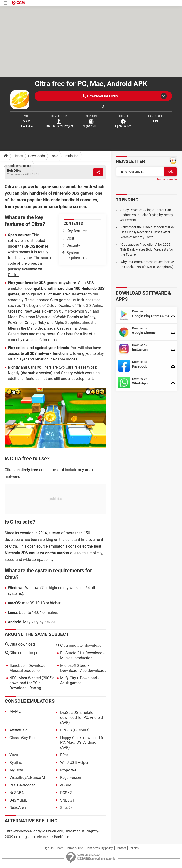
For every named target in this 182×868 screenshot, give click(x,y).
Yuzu (14, 755)
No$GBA (17, 793)
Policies (134, 848)
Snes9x (66, 808)
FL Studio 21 (71, 653)
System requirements (77, 255)
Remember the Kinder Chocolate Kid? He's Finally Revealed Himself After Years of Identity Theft (148, 232)
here (70, 334)
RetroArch (18, 808)
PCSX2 (66, 793)
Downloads (36, 156)
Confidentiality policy (99, 848)
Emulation (71, 156)
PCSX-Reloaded (23, 785)
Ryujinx (16, 763)
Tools (54, 156)
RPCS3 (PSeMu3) (75, 730)
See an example (166, 180)
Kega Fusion (71, 778)
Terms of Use (75, 848)
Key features (77, 231)
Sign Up (49, 848)
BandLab (17, 666)
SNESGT (67, 800)
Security (73, 245)
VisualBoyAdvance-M (27, 778)
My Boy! (16, 770)
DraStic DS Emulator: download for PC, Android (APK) (82, 718)
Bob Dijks (14, 171)
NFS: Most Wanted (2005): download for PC (32, 680)
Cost (70, 238)
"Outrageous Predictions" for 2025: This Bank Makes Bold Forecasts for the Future (147, 249)
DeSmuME (18, 800)
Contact (121, 848)
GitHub (14, 275)
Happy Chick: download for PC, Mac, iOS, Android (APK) (83, 743)
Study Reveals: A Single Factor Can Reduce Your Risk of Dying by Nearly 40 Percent (147, 215)
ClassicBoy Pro (22, 738)
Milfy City (68, 678)
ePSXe (66, 785)
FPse (64, 755)
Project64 (68, 770)
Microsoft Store (73, 666)
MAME (15, 711)
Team (60, 848)
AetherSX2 (18, 730)
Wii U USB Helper (74, 763)
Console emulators (17, 166)
